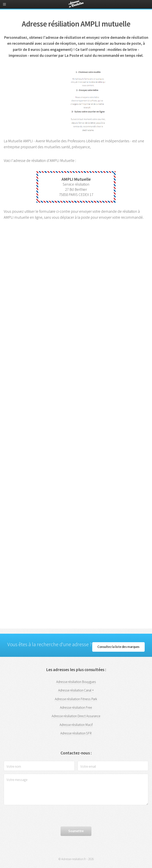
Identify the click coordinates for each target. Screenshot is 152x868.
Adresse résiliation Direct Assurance (76, 716)
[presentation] (34, 816)
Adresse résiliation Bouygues (76, 682)
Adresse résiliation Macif (76, 725)
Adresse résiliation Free (76, 708)
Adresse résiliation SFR (76, 733)
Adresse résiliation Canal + (76, 690)
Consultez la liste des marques (118, 647)
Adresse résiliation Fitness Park (76, 699)
